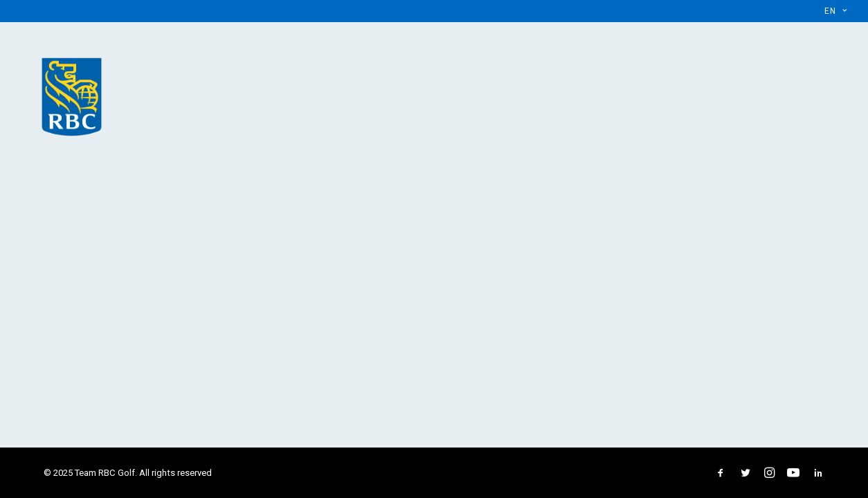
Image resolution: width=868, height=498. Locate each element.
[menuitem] (835, 11)
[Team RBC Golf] (72, 94)
